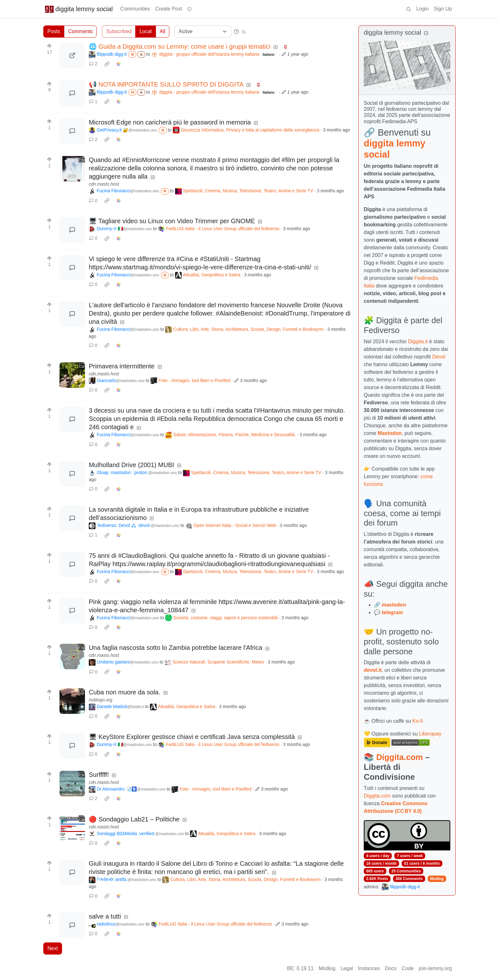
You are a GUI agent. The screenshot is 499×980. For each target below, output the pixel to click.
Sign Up (443, 9)
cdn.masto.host (104, 184)
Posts (54, 31)
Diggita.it (418, 341)
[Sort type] (203, 32)
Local (145, 31)
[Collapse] (426, 33)
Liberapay (430, 734)
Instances (369, 968)
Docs (391, 968)
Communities (135, 9)
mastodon (394, 605)
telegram (392, 612)
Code (408, 968)
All (163, 31)
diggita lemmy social (79, 9)
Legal (347, 968)
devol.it (373, 670)
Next (53, 948)
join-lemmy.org (435, 968)
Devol (439, 357)
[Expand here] (72, 169)
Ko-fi (418, 721)
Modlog (437, 879)
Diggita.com (399, 757)
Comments (80, 31)
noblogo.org (101, 700)
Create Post (168, 9)
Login (422, 9)
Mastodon (390, 433)
